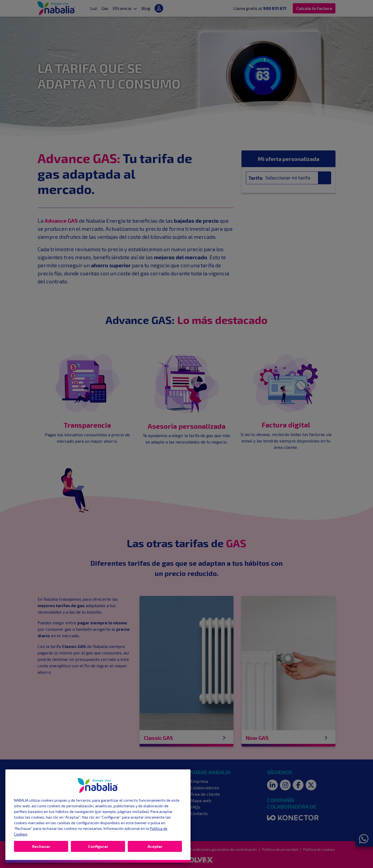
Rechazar (41, 846)
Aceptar (155, 846)
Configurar (98, 846)
